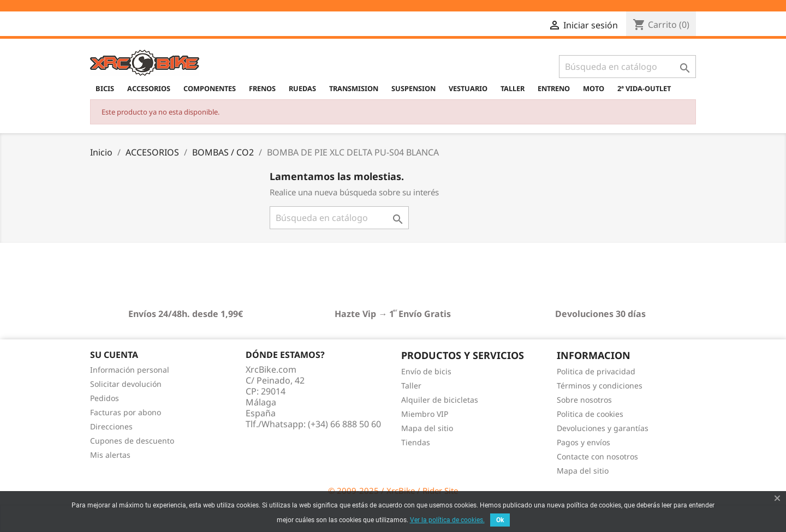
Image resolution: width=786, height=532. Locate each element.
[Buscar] (627, 67)
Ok (500, 520)
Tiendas (416, 442)
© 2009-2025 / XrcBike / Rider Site (393, 491)
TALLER (513, 88)
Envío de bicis (426, 371)
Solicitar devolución (126, 384)
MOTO (594, 88)
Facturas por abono (126, 412)
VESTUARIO (468, 88)
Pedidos (105, 398)
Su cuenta (114, 355)
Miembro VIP (425, 414)
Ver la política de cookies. (447, 520)
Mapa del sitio (427, 428)
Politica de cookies (590, 414)
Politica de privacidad (596, 371)
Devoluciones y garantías (603, 428)
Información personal (130, 370)
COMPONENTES (210, 88)
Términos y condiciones (600, 385)
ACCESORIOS (149, 88)
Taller (411, 385)
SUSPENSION (413, 88)
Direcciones (111, 426)
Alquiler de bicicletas (440, 400)
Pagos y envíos (583, 442)
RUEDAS (302, 88)
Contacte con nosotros (597, 456)
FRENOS (262, 88)
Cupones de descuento (132, 441)
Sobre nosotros (584, 400)
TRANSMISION (354, 88)
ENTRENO (554, 88)
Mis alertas (110, 455)
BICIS (105, 88)
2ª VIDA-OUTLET (644, 88)
